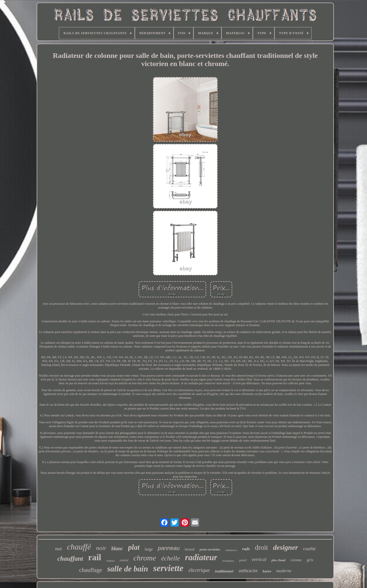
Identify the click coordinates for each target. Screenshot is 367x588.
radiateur (201, 557)
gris (310, 560)
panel (243, 560)
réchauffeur (228, 561)
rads (246, 549)
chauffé (79, 547)
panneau (169, 548)
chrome (145, 558)
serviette (168, 568)
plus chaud (278, 560)
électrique (199, 570)
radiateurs (231, 550)
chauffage (90, 570)
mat (58, 549)
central (124, 560)
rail (95, 557)
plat (134, 547)
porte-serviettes (210, 549)
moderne (284, 571)
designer (285, 547)
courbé (309, 549)
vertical (259, 559)
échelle (171, 558)
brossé (190, 549)
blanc (117, 548)
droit (261, 547)
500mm (110, 561)
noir (101, 548)
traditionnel (224, 571)
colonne (296, 560)
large (149, 549)
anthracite (248, 571)
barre (267, 571)
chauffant (70, 559)
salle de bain (128, 569)
